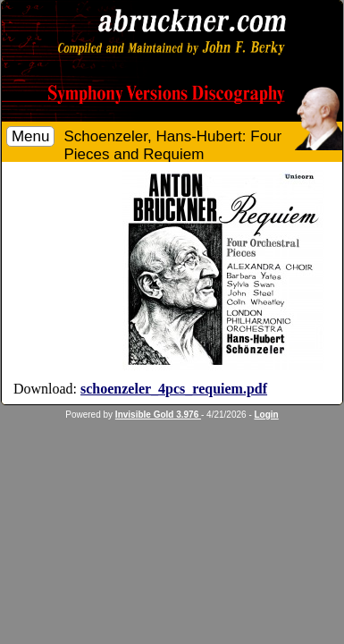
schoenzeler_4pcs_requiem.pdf (174, 389)
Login (267, 415)
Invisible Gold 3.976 (158, 415)
